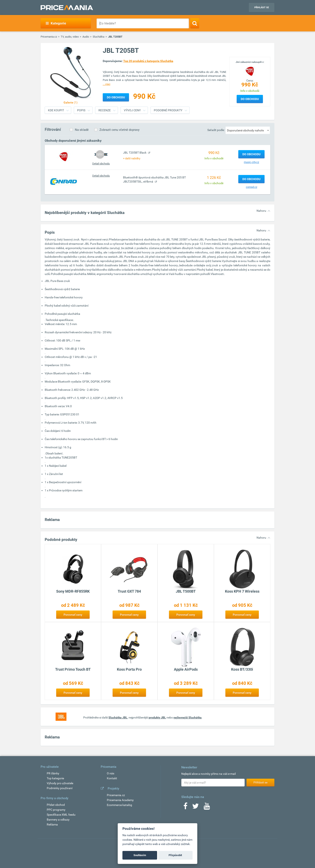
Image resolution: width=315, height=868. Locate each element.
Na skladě (82, 130)
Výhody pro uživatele (60, 783)
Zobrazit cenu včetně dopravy (119, 130)
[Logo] (250, 71)
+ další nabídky (132, 158)
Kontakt (112, 778)
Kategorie (56, 23)
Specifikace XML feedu (61, 815)
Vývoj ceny (132, 110)
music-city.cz (251, 162)
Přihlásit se (262, 7)
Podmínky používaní (60, 788)
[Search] (195, 23)
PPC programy (56, 810)
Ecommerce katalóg (119, 805)
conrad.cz (252, 187)
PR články (53, 773)
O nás (111, 773)
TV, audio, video (70, 37)
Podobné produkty (168, 110)
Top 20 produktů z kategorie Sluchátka (148, 61)
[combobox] (248, 130)
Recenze (105, 110)
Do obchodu (250, 99)
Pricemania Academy (120, 800)
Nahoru (261, 211)
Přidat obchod (56, 805)
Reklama (52, 824)
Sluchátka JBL (118, 717)
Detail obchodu (101, 164)
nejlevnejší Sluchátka (188, 717)
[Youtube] (207, 807)
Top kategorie (55, 778)
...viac (107, 84)
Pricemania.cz (49, 37)
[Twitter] (196, 807)
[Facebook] (185, 807)
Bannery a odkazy (58, 820)
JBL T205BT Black (135, 153)
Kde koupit (56, 110)
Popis (81, 110)
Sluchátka (99, 37)
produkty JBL (157, 717)
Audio (86, 37)
